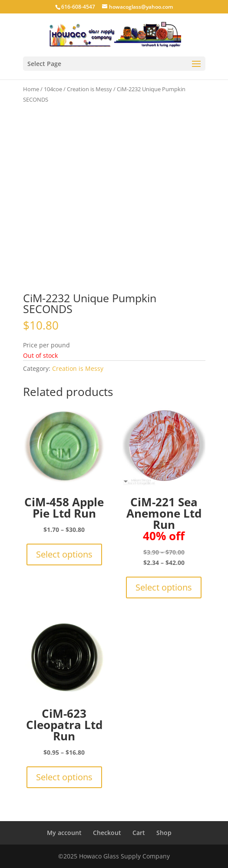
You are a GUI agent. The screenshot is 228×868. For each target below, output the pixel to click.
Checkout (107, 833)
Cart (139, 833)
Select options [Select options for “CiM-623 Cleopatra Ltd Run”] (64, 777)
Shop (164, 833)
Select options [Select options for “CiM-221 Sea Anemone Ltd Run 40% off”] (164, 587)
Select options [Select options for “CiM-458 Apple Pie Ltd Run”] (64, 554)
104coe (53, 89)
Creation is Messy (89, 89)
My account (64, 833)
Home (31, 89)
